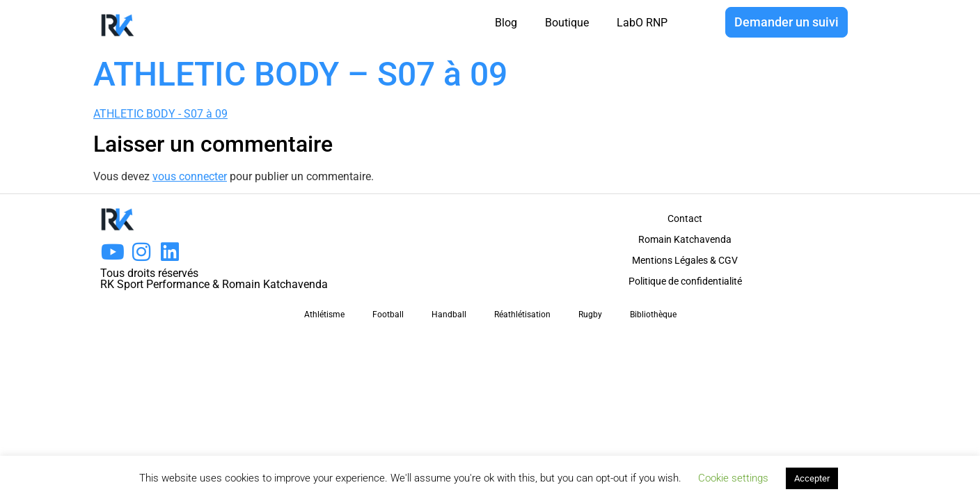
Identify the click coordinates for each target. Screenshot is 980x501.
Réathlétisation (522, 315)
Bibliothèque (653, 315)
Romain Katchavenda (685, 239)
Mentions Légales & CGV (685, 260)
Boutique (567, 23)
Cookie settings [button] (733, 478)
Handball (449, 315)
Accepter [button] (812, 478)
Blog (506, 23)
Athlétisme (324, 315)
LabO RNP (642, 23)
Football (388, 315)
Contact (685, 218)
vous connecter (190, 176)
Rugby (590, 315)
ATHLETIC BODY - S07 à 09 (160, 114)
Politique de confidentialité (685, 281)
